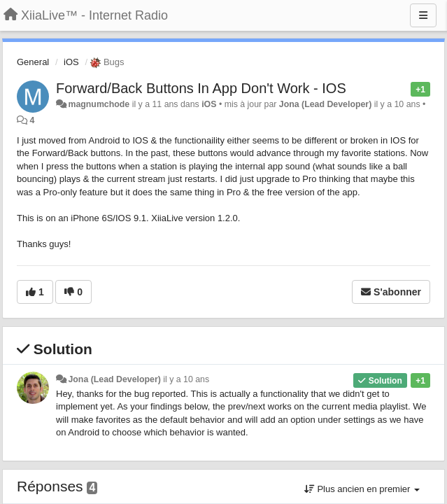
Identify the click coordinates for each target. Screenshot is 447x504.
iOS (71, 62)
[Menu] (423, 15)
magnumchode (99, 104)
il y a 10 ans (186, 379)
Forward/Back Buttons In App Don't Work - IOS (201, 88)
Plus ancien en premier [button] (362, 489)
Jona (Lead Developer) (325, 104)
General (33, 62)
